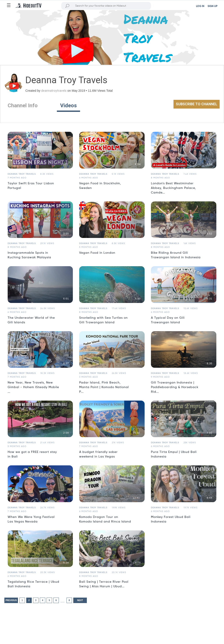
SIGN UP (213, 6)
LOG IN (200, 6)
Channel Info (23, 106)
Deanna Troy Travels (22, 174)
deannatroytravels (54, 91)
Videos (68, 106)
